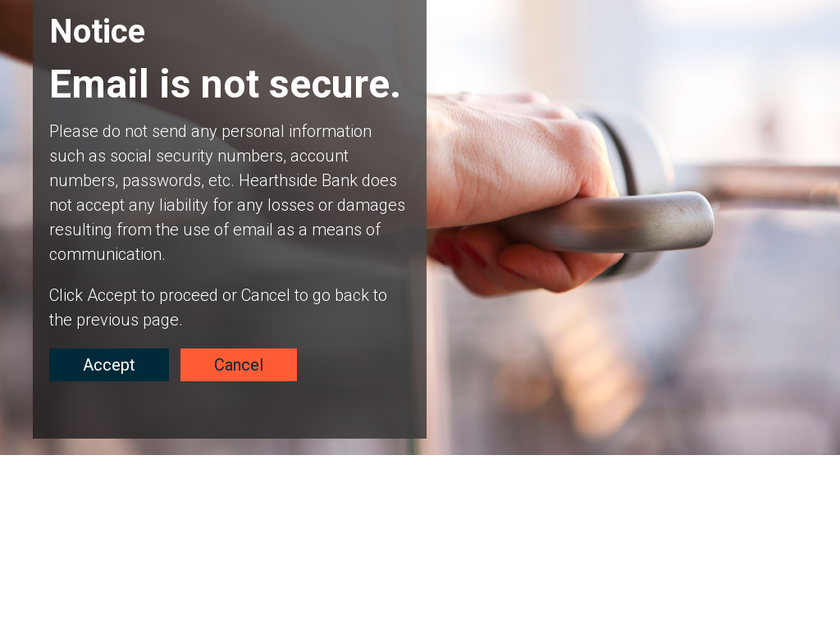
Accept (109, 365)
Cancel (239, 365)
